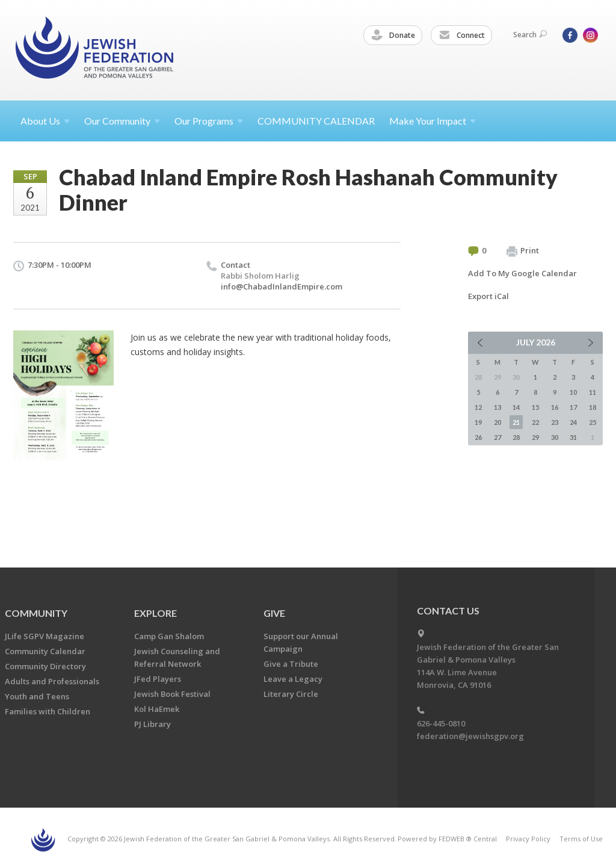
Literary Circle (291, 694)
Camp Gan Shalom (169, 636)
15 (535, 407)
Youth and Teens (37, 696)
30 (555, 437)
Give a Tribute (291, 664)
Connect (462, 36)
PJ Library (152, 724)
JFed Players (158, 679)
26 (478, 437)
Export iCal (488, 296)
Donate (393, 36)
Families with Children (48, 711)
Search (530, 35)
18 (593, 407)
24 (573, 422)
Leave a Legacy (293, 679)
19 (478, 422)
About (45, 121)
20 (497, 422)
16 (555, 407)
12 (478, 407)
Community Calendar (45, 651)
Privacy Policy (528, 839)
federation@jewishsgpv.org (470, 736)
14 (516, 407)
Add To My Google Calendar (522, 273)
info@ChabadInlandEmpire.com (282, 286)
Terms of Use (581, 839)
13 (497, 407)
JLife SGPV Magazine (45, 636)
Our (209, 121)
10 (573, 392)
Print (523, 251)
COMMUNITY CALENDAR (316, 121)
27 (497, 437)
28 (516, 437)
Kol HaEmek (157, 709)
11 (593, 392)
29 (535, 437)
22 (535, 422)
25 (593, 422)
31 (573, 437)
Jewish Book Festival (172, 694)
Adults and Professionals (52, 681)
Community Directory (45, 666)
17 (573, 407)
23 (555, 422)
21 (516, 422)
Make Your (433, 121)
